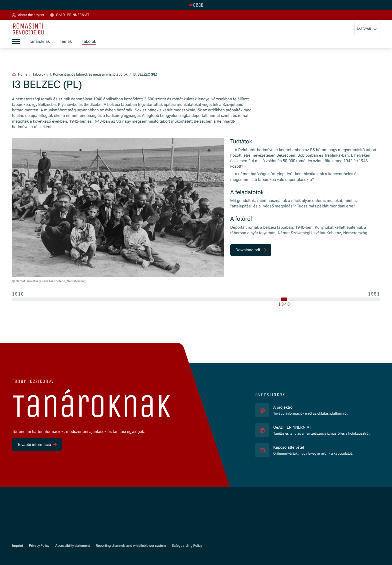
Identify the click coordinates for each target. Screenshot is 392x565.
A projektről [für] (283, 407)
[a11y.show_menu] (16, 42)
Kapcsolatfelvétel (289, 447)
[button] (367, 29)
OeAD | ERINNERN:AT (322, 427)
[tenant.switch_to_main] (196, 5)
